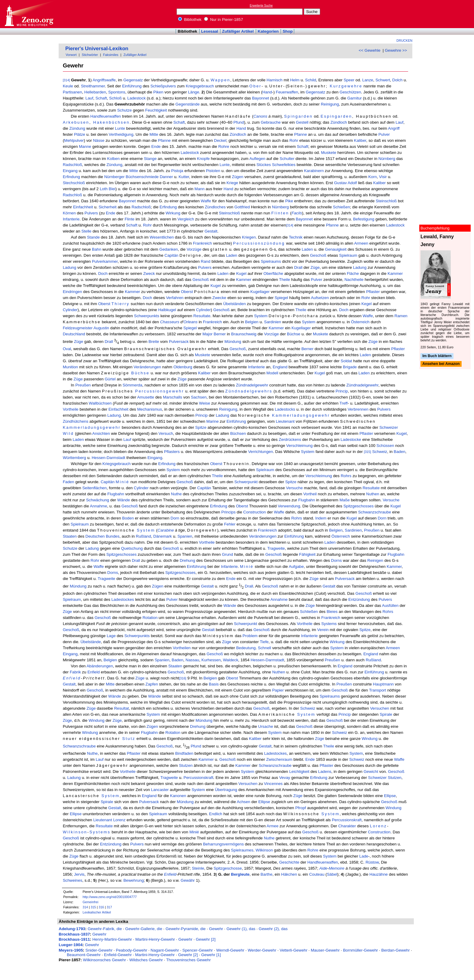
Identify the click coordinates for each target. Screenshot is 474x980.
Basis (214, 684)
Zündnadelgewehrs (249, 391)
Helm (295, 80)
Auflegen (257, 159)
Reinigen (375, 560)
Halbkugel (167, 310)
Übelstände (91, 642)
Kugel (241, 273)
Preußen (83, 385)
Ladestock (136, 98)
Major (208, 334)
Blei (112, 189)
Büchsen (238, 433)
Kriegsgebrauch (200, 86)
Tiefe (264, 642)
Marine (213, 421)
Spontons (117, 92)
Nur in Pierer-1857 (224, 20)
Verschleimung (299, 446)
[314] (67, 80)
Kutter (184, 177)
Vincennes (273, 784)
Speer (349, 80)
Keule (68, 86)
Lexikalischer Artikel (97, 912)
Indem (321, 518)
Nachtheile (354, 280)
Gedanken (169, 249)
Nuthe (177, 494)
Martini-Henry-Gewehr (155, 939)
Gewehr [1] (211, 955)
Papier (278, 690)
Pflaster (373, 292)
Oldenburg (183, 367)
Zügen (238, 177)
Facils (297, 213)
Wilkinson (75, 832)
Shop (288, 31)
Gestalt (211, 231)
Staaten (70, 536)
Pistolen (213, 171)
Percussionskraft (198, 778)
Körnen (69, 213)
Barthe (266, 874)
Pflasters (172, 452)
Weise (205, 403)
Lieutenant (285, 421)
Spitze (201, 427)
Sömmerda (132, 385)
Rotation (150, 618)
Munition (70, 367)
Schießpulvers (163, 86)
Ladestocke (351, 440)
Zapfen (152, 684)
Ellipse (390, 796)
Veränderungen (147, 367)
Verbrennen (358, 409)
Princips (228, 512)
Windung (97, 720)
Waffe (206, 201)
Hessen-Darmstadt (108, 458)
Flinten (280, 213)
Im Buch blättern (437, 356)
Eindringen (73, 292)
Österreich (360, 322)
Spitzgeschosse (228, 868)
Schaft (101, 98)
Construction (255, 512)
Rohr (294, 140)
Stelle (86, 231)
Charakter (347, 826)
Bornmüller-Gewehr (361, 950)
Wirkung (173, 213)
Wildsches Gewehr (146, 960)
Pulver (384, 134)
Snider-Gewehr (99, 950)
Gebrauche (271, 122)
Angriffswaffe (104, 80)
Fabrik (75, 672)
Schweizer (389, 427)
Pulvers (91, 213)
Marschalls (173, 397)
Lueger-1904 (71, 945)
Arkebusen (76, 122)
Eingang (70, 171)
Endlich (216, 814)
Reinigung (330, 104)
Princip (342, 391)
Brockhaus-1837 (74, 934)
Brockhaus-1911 (74, 939)
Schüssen (385, 446)
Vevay (284, 778)
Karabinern (314, 171)
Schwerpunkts (147, 316)
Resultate (202, 316)
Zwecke (219, 298)
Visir (383, 177)
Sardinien (273, 322)
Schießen (341, 207)
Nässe (99, 140)
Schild (310, 80)
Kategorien (268, 31)
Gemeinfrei (90, 902)
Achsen (243, 802)
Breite (154, 342)
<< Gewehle (370, 50)
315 (93, 907)
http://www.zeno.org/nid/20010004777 (110, 897)
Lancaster (160, 790)
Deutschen (95, 536)
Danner (166, 177)
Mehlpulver (74, 140)
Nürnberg (387, 159)
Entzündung (359, 599)
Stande (93, 237)
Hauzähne (379, 874)
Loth (104, 189)
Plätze (80, 134)
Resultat (121, 708)
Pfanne (300, 134)
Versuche (294, 488)
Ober (255, 86)
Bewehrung (133, 880)
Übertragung (226, 790)
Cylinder (70, 310)
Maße (345, 500)
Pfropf (301, 808)
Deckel (220, 140)
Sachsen (199, 397)
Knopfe (203, 159)
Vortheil (310, 494)
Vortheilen (182, 648)
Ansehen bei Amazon (441, 364)
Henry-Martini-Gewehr (112, 939)
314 (85, 907)
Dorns (336, 560)
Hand (267, 92)
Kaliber (360, 140)
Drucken (405, 41)
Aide (323, 868)
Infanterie (71, 219)
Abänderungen (100, 666)
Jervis (79, 874)
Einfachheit (83, 207)
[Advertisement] (446, 14)
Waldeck (231, 660)
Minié (123, 482)
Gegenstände (187, 104)
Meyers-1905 (71, 950)
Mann (199, 189)
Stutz (129, 739)
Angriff (394, 128)
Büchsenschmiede (142, 177)
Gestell (302, 122)
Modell (272, 373)
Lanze (368, 80)
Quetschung (132, 548)
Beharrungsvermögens (223, 844)
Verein (323, 630)
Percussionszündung (259, 243)
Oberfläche (273, 273)
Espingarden (336, 116)
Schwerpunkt (246, 482)
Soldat (346, 361)
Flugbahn (116, 494)
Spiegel (281, 298)
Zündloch (339, 122)
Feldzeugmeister (78, 328)
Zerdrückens (290, 440)
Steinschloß (386, 201)
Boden (128, 518)
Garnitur (355, 98)
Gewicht (371, 772)
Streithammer (93, 86)
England (280, 367)
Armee (273, 826)
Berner (220, 334)
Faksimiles (111, 55)
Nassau (192, 660)
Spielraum (348, 255)
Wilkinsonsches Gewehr (104, 960)
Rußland (143, 536)
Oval (67, 349)
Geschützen (350, 92)
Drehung (187, 560)
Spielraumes (242, 850)
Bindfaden (184, 753)
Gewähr (188, 880)
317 (109, 907)
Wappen (221, 80)
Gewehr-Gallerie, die (144, 929)
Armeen (361, 243)
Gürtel (110, 379)
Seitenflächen (94, 488)
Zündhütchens (76, 421)
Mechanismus (150, 409)
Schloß (115, 98)
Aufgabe (296, 567)
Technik (296, 237)
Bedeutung (246, 648)
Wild (68, 433)
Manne (85, 147)
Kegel (366, 304)
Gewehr (216, 929)
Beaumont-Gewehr (84, 955)
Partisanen (73, 92)
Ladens (325, 772)
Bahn (97, 249)
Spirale (386, 714)
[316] (183, 678)
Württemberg (75, 458)
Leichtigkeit (299, 772)
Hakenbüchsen (111, 122)
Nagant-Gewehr (165, 950)
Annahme (98, 506)
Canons (260, 116)
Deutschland (74, 334)
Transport (378, 690)
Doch (103, 273)
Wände (124, 500)
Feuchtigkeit (156, 110)
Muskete (329, 153)
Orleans (191, 322)
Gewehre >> (396, 50)
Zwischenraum (279, 759)
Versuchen (380, 708)
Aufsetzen (320, 298)
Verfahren (175, 298)
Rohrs (346, 476)
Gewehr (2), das (273, 929)
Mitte (154, 134)
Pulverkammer (105, 261)
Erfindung (71, 177)
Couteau (317, 874)
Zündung (77, 128)
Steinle (198, 868)
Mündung (233, 342)
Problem (250, 636)
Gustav (340, 183)
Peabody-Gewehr (131, 950)
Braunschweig (244, 334)
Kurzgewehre (346, 86)
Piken (158, 92)
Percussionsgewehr (160, 391)
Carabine (166, 530)
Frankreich (202, 243)
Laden (307, 249)
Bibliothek (190, 20)
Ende (156, 147)
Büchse (294, 334)
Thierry (120, 304)
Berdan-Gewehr (395, 950)
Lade (364, 856)
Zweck (149, 273)
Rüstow (372, 862)
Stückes (264, 165)
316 (101, 907)
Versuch (166, 433)
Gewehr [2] (206, 939)
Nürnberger (114, 177)
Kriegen (249, 237)
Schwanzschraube (375, 512)
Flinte (130, 219)
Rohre (224, 147)
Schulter (287, 159)
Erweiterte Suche (261, 6)
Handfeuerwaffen (106, 116)
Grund (227, 554)
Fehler (230, 524)
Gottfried (242, 207)
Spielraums (271, 261)
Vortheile (71, 409)
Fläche (353, 273)
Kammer (395, 273)
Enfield (94, 672)
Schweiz (380, 452)
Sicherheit (107, 207)
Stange (150, 159)
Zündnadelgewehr (252, 385)
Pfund (239, 122)
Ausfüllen (390, 606)
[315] (368, 452)
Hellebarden (95, 92)
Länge (194, 92)
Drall (298, 267)
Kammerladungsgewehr (301, 415)
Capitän (171, 255)
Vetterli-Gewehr (294, 950)
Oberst (187, 292)
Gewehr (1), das (241, 929)
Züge (315, 267)
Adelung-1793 (72, 929)
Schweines (73, 880)
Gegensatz (133, 80)
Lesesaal (209, 31)
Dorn (175, 518)
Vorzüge (194, 249)
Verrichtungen (261, 452)
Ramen (401, 316)
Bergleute (240, 874)
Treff (344, 403)
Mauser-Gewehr (325, 950)
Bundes (113, 536)
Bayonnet (261, 98)
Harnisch (275, 80)
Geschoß (318, 255)
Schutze (125, 110)
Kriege (232, 183)
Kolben (113, 159)
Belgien (252, 322)
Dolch (398, 80)
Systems (329, 624)
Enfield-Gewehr (118, 955)
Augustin (101, 328)
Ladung (70, 267)
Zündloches (215, 207)
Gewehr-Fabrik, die (105, 929)
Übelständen (234, 304)
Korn (372, 177)
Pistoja (177, 171)
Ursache (266, 726)
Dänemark (162, 536)
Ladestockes (123, 599)
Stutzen (186, 765)
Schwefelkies (284, 165)
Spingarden (299, 116)
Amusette (146, 397)
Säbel (332, 874)
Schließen (309, 612)
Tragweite (276, 548)
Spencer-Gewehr (198, 950)
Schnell (265, 648)
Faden (69, 482)
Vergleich (186, 219)
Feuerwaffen (287, 92)
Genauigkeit (336, 249)
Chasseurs (170, 322)
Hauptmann (383, 684)
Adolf (352, 183)
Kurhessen (211, 660)
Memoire (336, 868)
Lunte (120, 128)
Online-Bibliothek (29, 14)
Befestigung (364, 219)
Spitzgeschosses (359, 506)
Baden (399, 452)
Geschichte (289, 862)
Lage (111, 636)
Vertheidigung (121, 134)
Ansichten (101, 433)
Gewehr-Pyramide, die (186, 929)
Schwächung (98, 500)
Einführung (132, 86)
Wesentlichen (162, 237)
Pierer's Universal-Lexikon (97, 49)
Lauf (89, 98)
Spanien (185, 536)
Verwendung (289, 506)
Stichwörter (90, 55)
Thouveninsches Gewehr (188, 960)
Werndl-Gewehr (230, 950)
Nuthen (373, 494)
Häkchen (289, 874)
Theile (284, 280)
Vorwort (71, 55)
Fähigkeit (307, 554)
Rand (206, 261)
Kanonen (178, 796)
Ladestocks (285, 409)
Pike (289, 201)
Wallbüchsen (100, 403)
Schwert (383, 80)
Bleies (332, 612)
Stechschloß (74, 183)
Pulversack (179, 342)
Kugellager (260, 292)
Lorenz (119, 820)
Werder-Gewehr (262, 950)
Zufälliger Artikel (238, 31)
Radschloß (73, 165)
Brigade (350, 367)
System (261, 316)
